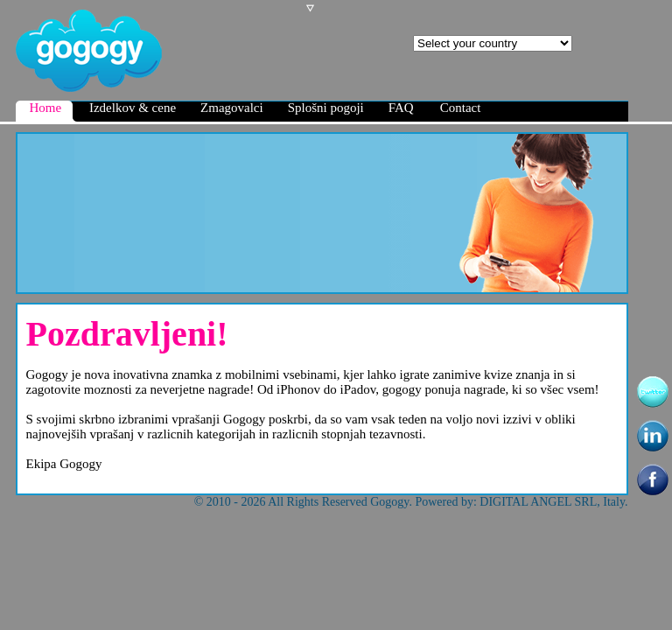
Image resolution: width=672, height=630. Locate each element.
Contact (461, 108)
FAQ (401, 108)
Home (53, 111)
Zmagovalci (232, 108)
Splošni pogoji (326, 108)
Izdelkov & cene (133, 108)
